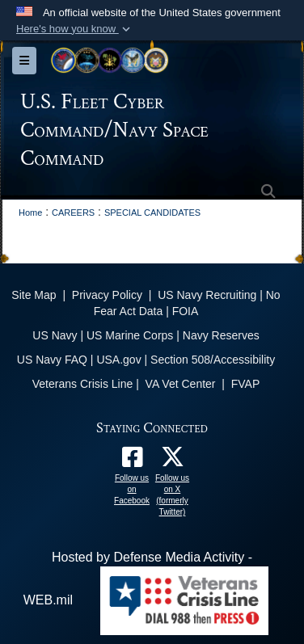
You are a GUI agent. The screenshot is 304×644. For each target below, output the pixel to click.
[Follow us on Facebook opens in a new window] (132, 461)
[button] (75, 29)
